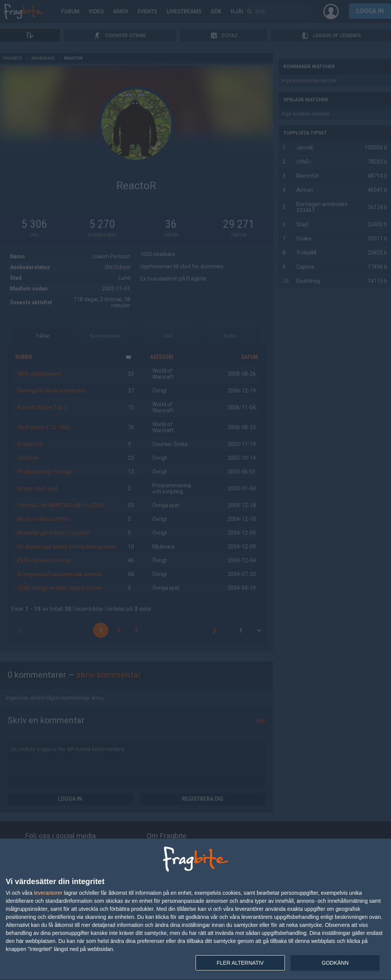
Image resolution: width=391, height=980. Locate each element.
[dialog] (195, 909)
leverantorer (48, 893)
